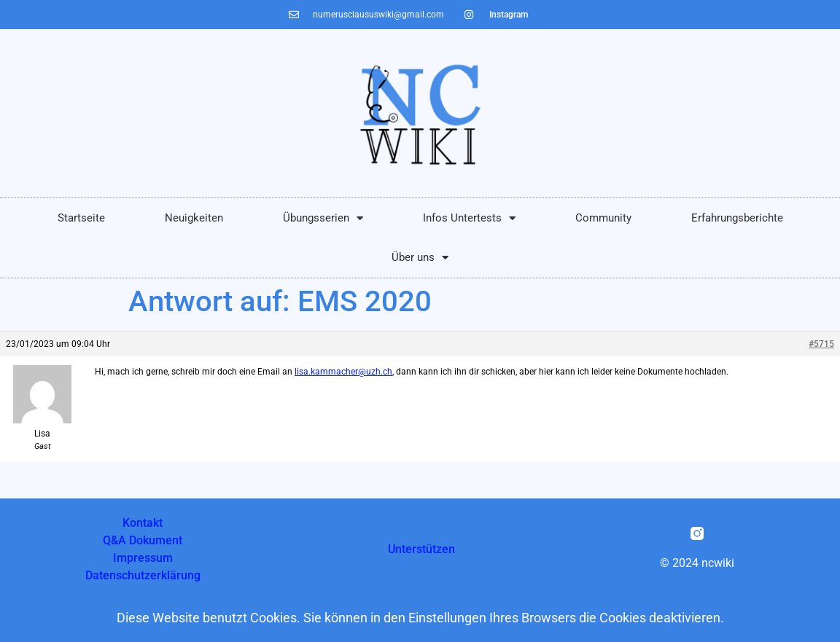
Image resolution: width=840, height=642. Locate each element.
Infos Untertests (469, 218)
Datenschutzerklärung (143, 575)
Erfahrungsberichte (737, 218)
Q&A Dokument (143, 540)
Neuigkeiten (194, 218)
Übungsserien (323, 218)
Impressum (143, 558)
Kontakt (143, 523)
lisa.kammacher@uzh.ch (343, 372)
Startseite (81, 218)
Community (603, 218)
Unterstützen (421, 549)
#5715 (821, 344)
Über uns (420, 258)
